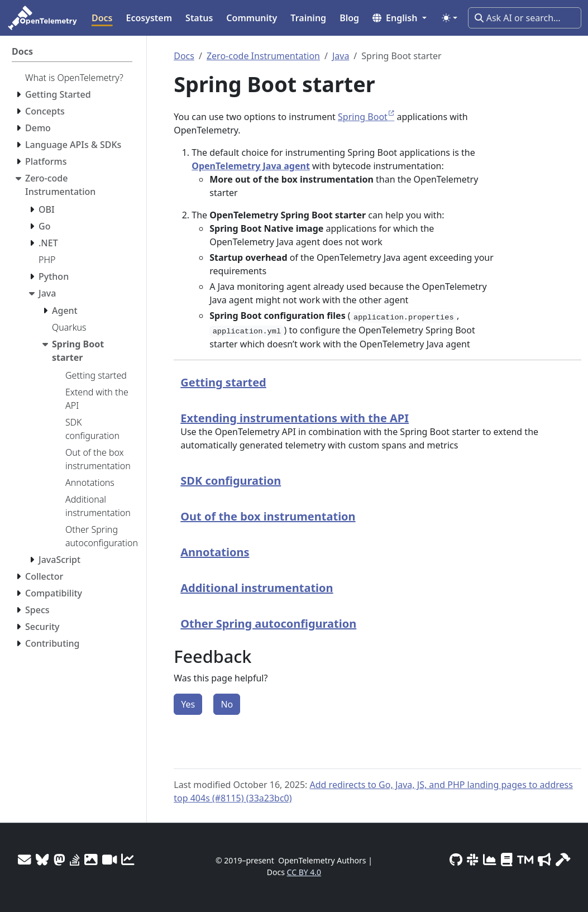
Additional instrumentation (257, 588)
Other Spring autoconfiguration (268, 624)
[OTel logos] (91, 860)
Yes (188, 704)
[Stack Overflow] (75, 860)
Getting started (223, 382)
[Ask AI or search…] (525, 18)
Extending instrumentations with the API (295, 418)
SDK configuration (231, 481)
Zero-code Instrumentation (263, 56)
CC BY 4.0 (304, 872)
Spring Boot (363, 117)
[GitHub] (456, 860)
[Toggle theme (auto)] (450, 18)
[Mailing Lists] (25, 860)
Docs (184, 56)
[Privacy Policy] (507, 860)
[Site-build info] (563, 860)
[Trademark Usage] (525, 860)
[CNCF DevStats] (490, 860)
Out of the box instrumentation (268, 516)
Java (341, 56)
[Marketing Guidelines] (544, 860)
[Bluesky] (42, 860)
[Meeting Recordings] (109, 860)
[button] (400, 18)
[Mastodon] (59, 860)
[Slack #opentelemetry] (473, 860)
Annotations (215, 552)
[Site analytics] (128, 860)
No (227, 704)
